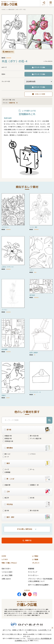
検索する (28, 540)
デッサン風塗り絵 (35, 438)
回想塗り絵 (7, 438)
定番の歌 (6, 485)
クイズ (6, 469)
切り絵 (31, 498)
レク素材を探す (11, 9)
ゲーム (31, 469)
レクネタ (5, 559)
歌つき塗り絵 (33, 436)
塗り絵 (6, 510)
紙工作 (6, 498)
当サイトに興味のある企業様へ (39, 585)
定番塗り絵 (12, 103)
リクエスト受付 (7, 572)
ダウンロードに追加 (40, 67)
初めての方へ (6, 569)
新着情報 (31, 569)
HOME (3, 9)
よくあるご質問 (7, 575)
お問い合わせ (6, 579)
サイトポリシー (33, 575)
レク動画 (35, 559)
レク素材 (35, 556)
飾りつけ (6, 454)
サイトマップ (33, 572)
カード (6, 457)
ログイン (44, 5)
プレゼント (36, 563)
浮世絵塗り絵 (8, 441)
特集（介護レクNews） (10, 563)
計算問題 (6, 472)
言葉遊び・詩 (33, 485)
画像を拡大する (9, 52)
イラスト (32, 454)
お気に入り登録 (40, 94)
